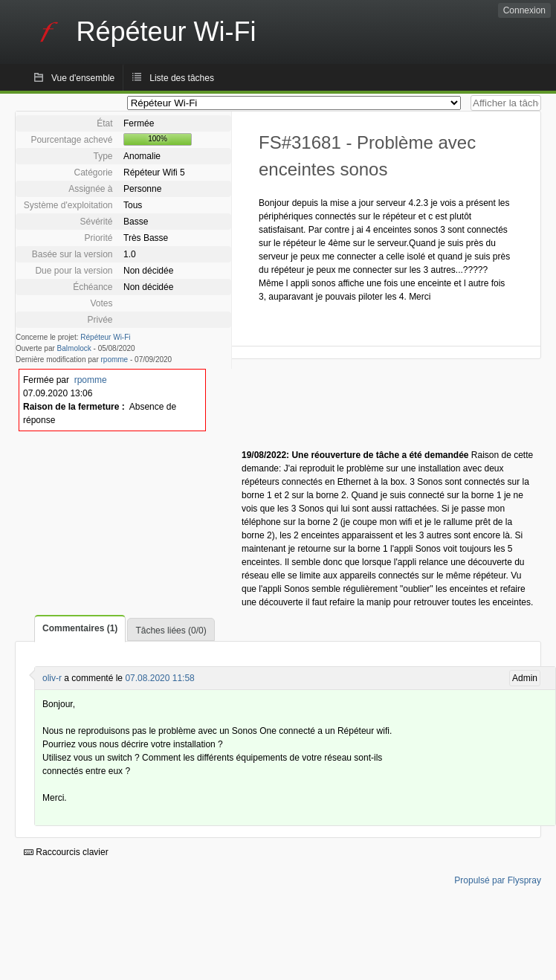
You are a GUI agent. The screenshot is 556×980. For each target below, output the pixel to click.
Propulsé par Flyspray (498, 880)
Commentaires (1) (80, 628)
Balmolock (74, 348)
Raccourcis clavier (66, 852)
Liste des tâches (182, 78)
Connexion (524, 10)
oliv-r (52, 678)
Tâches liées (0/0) (171, 631)
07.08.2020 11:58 (159, 678)
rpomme (115, 360)
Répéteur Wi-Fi (105, 337)
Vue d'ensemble (83, 78)
